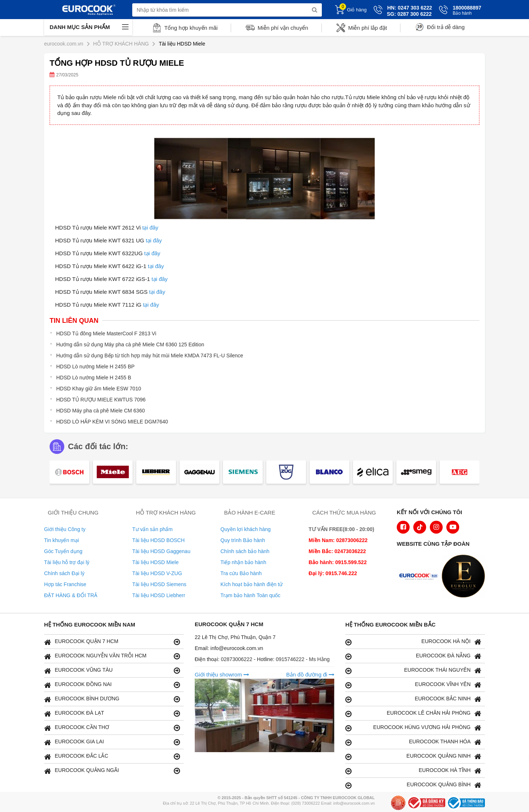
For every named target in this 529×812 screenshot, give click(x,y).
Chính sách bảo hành (245, 551)
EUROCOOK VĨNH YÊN (413, 685)
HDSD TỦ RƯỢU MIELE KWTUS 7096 (101, 400)
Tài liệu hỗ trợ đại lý (67, 562)
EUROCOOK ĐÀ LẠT (112, 713)
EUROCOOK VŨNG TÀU (112, 670)
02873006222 (237, 659)
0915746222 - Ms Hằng (303, 659)
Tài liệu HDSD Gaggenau (161, 551)
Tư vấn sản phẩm (152, 529)
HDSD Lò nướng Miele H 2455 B (94, 378)
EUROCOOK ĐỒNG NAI (112, 685)
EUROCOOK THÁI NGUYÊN (413, 670)
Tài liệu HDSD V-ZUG (157, 573)
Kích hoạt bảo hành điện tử (251, 584)
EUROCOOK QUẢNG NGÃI (112, 771)
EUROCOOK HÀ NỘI (413, 642)
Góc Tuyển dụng (63, 551)
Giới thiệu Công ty (65, 529)
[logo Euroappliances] (420, 577)
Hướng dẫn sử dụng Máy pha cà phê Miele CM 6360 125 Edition (130, 344)
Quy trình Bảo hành (243, 540)
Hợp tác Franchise (65, 584)
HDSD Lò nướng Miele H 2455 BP (95, 367)
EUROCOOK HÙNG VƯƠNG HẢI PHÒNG (413, 728)
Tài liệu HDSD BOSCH (159, 540)
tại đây (150, 228)
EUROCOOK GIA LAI (112, 742)
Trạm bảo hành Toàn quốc (250, 595)
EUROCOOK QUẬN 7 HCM (112, 642)
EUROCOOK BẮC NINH (413, 699)
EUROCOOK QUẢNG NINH (413, 756)
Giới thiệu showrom (222, 674)
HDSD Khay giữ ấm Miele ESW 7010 (99, 389)
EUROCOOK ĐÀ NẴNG (413, 656)
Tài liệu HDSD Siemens (159, 584)
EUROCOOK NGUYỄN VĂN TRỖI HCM (112, 656)
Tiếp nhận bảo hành (243, 562)
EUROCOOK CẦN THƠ (112, 728)
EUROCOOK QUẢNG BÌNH (413, 785)
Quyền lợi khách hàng (246, 529)
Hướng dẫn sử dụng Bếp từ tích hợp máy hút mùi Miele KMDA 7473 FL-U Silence (150, 356)
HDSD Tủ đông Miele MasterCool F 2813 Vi (106, 333)
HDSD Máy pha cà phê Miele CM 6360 (100, 411)
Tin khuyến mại (62, 540)
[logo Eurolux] (465, 577)
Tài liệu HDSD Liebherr (159, 595)
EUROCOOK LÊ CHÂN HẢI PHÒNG (413, 713)
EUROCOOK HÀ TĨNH (413, 771)
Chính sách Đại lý (64, 573)
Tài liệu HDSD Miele (155, 562)
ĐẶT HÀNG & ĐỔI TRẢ (71, 595)
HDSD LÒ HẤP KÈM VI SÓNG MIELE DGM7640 (112, 422)
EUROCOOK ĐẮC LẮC (112, 756)
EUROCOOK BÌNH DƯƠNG (112, 699)
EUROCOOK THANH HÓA (413, 742)
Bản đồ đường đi (310, 674)
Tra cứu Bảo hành (241, 573)
